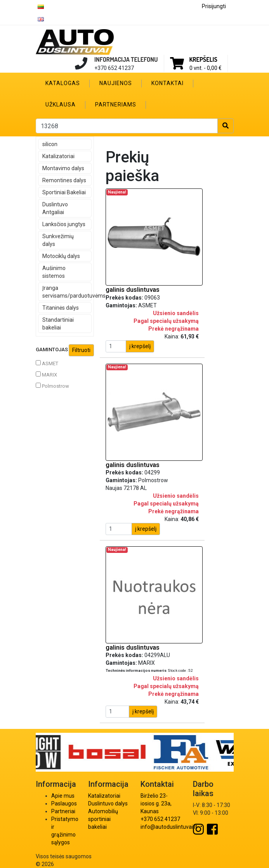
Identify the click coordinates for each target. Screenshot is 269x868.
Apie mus (63, 796)
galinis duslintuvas (133, 289)
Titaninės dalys (61, 308)
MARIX (46, 375)
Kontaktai (167, 83)
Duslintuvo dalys (108, 804)
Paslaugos (64, 804)
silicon (50, 144)
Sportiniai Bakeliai (64, 192)
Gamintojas (65, 350)
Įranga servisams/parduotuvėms (67, 292)
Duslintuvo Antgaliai (55, 208)
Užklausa (61, 105)
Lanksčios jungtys (64, 224)
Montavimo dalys (63, 168)
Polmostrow (52, 386)
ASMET (47, 363)
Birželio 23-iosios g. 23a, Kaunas (156, 804)
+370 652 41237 (160, 819)
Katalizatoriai (58, 156)
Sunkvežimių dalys (58, 240)
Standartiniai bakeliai (58, 324)
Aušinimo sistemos (54, 272)
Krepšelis (203, 59)
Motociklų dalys (61, 256)
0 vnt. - (206, 68)
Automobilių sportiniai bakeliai (103, 819)
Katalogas (63, 83)
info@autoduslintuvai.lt (169, 827)
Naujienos (116, 83)
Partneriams (116, 105)
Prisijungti (214, 6)
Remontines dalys (64, 180)
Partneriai (63, 811)
